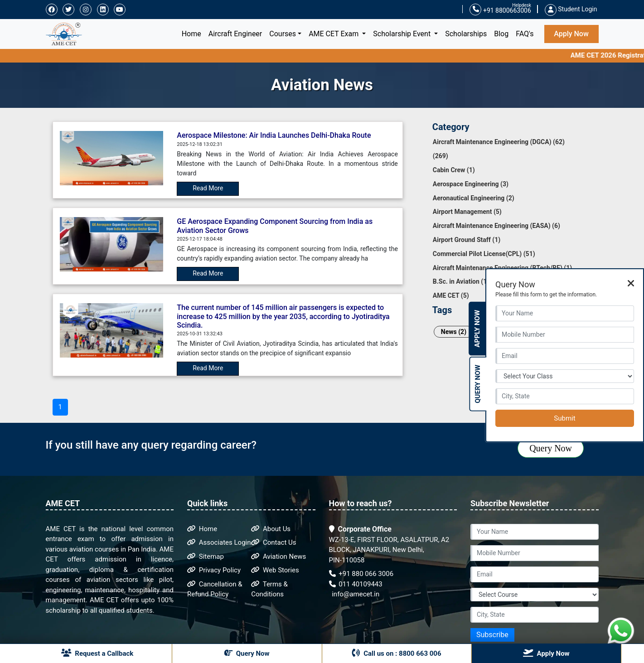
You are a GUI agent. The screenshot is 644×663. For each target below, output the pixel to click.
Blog (501, 34)
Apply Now (571, 34)
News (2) (454, 332)
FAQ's (525, 34)
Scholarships (466, 34)
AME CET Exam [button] (334, 34)
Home (193, 33)
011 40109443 (356, 584)
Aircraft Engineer (235, 34)
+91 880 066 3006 (361, 574)
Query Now (551, 448)
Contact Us (274, 542)
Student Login (571, 9)
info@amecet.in (355, 594)
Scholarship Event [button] (403, 34)
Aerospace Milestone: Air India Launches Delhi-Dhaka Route (274, 135)
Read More (208, 188)
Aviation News (278, 557)
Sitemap (206, 557)
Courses (283, 34)
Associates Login (219, 542)
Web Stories (275, 570)
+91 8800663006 (500, 10)
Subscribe (492, 635)
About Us (271, 529)
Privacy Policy (214, 570)
